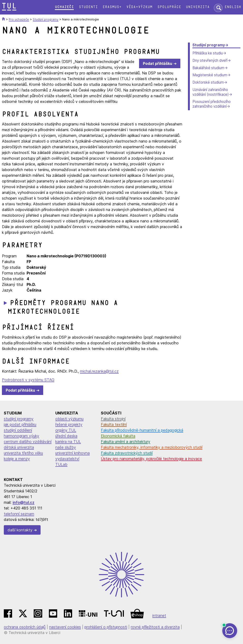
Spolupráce (169, 7)
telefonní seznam (19, 514)
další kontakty (20, 530)
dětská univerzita (19, 447)
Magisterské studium (210, 75)
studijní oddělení (18, 430)
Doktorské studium (208, 82)
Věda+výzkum (139, 7)
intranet (159, 615)
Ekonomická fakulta (118, 436)
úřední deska (66, 436)
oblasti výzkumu (69, 419)
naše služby (66, 447)
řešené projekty (69, 424)
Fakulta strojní (113, 419)
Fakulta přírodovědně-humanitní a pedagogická (142, 430)
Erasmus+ (112, 7)
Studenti (88, 7)
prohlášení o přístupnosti (106, 627)
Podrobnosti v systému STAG (28, 380)
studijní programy (19, 419)
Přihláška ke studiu (208, 53)
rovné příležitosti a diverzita (155, 627)
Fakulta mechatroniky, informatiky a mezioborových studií (152, 447)
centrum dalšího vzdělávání (28, 442)
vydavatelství (67, 459)
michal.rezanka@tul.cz (99, 371)
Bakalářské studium (208, 68)
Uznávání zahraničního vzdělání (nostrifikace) (211, 92)
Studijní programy (209, 45)
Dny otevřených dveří (210, 60)
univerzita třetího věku (23, 453)
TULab (61, 464)
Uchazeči (64, 7)
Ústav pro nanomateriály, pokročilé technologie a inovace (151, 459)
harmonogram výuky (21, 436)
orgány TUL (66, 430)
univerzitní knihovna (72, 453)
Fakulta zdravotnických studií (127, 453)
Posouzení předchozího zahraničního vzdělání (212, 104)
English (233, 7)
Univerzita (198, 7)
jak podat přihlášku (20, 424)
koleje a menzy (17, 459)
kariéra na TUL (68, 442)
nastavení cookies (65, 627)
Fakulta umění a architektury (126, 442)
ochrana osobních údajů (25, 627)
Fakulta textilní (114, 424)
